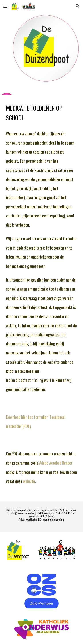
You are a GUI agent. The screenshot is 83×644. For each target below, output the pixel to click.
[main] (42, 298)
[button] (5, 6)
